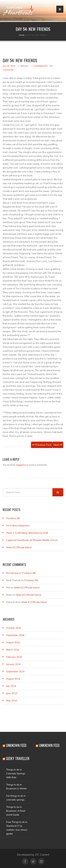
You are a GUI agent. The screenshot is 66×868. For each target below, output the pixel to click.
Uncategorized (40, 66)
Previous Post (42, 445)
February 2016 (14, 657)
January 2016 (13, 664)
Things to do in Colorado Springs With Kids (16, 773)
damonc (24, 66)
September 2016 (15, 635)
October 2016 (14, 628)
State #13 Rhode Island (19, 547)
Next (58, 445)
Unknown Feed (16, 745)
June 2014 (12, 693)
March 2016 (13, 650)
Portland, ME (13, 518)
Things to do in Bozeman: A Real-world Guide (16, 811)
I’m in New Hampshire (18, 526)
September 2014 (15, 671)
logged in (21, 465)
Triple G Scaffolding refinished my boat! (27, 533)
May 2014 (12, 700)
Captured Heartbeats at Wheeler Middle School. (32, 540)
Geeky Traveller (18, 758)
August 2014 (13, 679)
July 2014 (11, 686)
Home (21, 35)
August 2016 (13, 642)
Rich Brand (12, 573)
